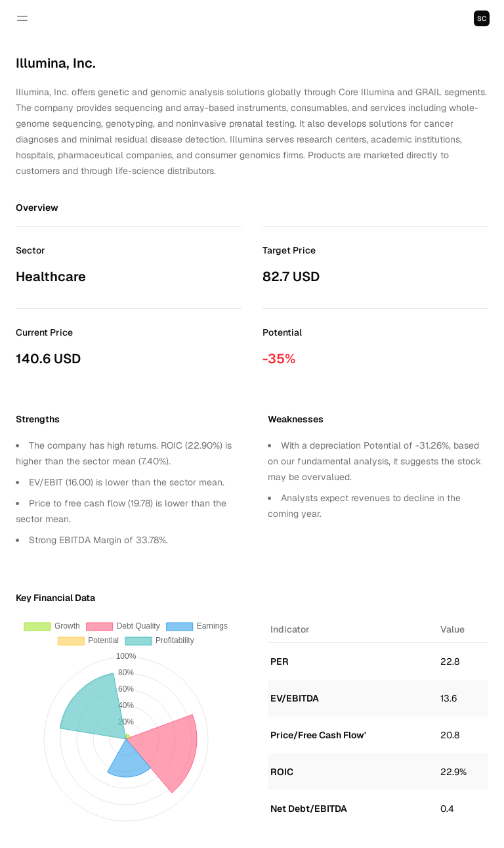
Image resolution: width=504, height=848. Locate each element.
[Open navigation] (22, 18)
